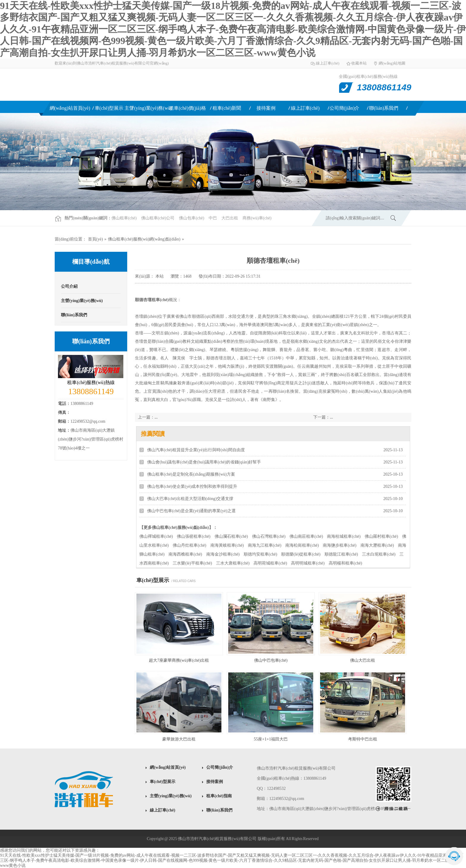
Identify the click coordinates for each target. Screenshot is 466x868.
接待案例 (266, 108)
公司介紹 (69, 286)
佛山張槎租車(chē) (194, 536)
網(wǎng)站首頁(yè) (70, 108)
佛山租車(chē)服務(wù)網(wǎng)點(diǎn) (144, 239)
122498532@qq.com (88, 421)
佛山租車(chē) (116, 84)
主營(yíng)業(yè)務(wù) (148, 108)
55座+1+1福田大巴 (271, 739)
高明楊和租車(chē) (345, 563)
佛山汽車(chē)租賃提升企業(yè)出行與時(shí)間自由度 (196, 450)
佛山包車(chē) (192, 218)
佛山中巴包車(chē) (271, 660)
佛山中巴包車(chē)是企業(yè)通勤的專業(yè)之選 (191, 511)
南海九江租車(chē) (265, 545)
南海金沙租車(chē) (223, 554)
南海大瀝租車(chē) (377, 545)
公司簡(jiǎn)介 (345, 108)
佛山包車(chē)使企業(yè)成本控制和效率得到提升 (192, 486)
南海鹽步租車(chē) (340, 545)
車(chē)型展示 (109, 108)
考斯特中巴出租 (363, 739)
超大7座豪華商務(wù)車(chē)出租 (179, 660)
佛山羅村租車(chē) (381, 536)
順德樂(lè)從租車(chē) (301, 554)
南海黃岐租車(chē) (227, 545)
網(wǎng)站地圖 (392, 63)
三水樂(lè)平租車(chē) (192, 563)
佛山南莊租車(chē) (306, 536)
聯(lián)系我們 (384, 108)
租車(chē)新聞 (227, 108)
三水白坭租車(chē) (379, 554)
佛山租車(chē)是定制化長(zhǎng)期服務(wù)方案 (191, 474)
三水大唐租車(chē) (233, 563)
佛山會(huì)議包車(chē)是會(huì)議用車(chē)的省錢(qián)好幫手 (204, 462)
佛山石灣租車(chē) (269, 536)
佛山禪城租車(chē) (156, 536)
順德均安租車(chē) (260, 554)
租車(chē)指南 (219, 796)
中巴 (213, 218)
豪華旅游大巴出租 (179, 739)
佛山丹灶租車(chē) (189, 545)
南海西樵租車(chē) (185, 554)
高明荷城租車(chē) (270, 563)
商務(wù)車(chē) (257, 218)
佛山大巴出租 (363, 660)
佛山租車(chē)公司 (158, 218)
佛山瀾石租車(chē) (231, 536)
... (332, 417)
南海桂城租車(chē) (344, 536)
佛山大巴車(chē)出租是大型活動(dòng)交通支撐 (190, 499)
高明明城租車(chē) (308, 563)
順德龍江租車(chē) (341, 554)
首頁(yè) (96, 239)
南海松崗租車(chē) (302, 545)
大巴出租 (230, 218)
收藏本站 (359, 63)
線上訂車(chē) (328, 63)
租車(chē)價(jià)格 (188, 108)
